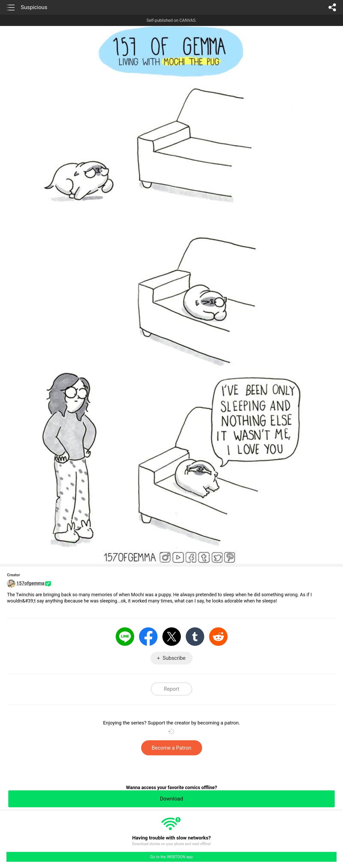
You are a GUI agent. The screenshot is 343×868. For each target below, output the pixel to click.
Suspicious (34, 7)
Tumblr (195, 637)
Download (171, 799)
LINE (125, 637)
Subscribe (174, 658)
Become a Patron (172, 748)
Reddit (218, 637)
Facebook (148, 637)
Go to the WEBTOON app (171, 857)
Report (171, 689)
